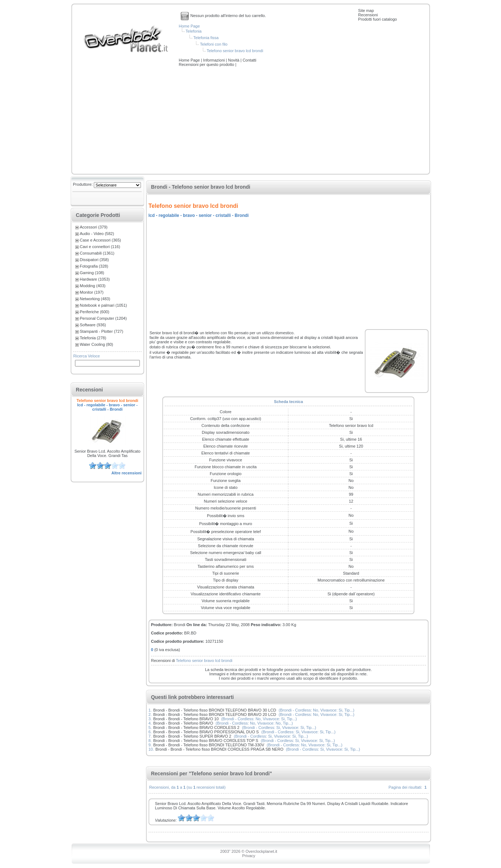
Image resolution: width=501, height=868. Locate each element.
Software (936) (93, 325)
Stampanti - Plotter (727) (101, 331)
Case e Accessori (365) (100, 240)
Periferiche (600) (94, 312)
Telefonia (193, 31)
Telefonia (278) (93, 338)
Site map (366, 11)
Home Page (189, 26)
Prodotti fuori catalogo (378, 19)
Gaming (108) (92, 273)
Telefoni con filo (214, 44)
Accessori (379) (93, 227)
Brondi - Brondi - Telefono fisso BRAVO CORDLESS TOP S (206, 741)
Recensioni (368, 15)
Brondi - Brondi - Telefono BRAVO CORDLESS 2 (196, 727)
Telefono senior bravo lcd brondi (235, 51)
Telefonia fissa (206, 38)
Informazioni (215, 60)
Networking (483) (95, 299)
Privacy (249, 856)
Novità (234, 60)
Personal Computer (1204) (103, 318)
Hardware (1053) (95, 279)
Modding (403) (93, 286)
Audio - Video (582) (97, 234)
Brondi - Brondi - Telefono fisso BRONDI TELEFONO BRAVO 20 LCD (215, 714)
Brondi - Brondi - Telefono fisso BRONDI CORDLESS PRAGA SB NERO (219, 749)
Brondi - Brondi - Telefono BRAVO (183, 723)
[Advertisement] (251, 121)
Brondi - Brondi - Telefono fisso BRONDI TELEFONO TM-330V (209, 745)
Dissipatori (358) (94, 260)
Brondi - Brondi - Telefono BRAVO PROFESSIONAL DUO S (206, 732)
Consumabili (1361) (97, 253)
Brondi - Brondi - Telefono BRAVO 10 (186, 719)
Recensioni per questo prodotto (207, 64)
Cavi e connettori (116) (100, 247)
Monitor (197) (91, 292)
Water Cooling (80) (96, 344)
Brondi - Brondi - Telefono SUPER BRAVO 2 (192, 736)
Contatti (250, 60)
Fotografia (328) (94, 266)
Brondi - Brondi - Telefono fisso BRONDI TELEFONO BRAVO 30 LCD (215, 710)
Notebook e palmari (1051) (103, 305)
